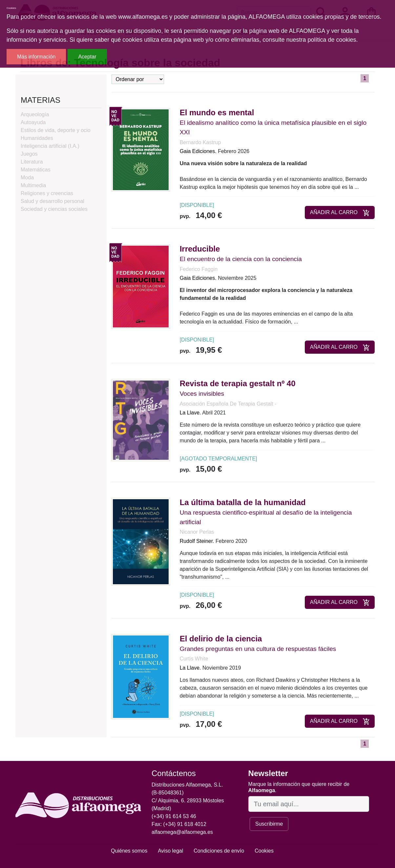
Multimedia (33, 185)
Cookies (264, 851)
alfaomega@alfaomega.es (182, 832)
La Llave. (190, 413)
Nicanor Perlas (197, 532)
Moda (27, 178)
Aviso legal (170, 851)
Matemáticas (36, 170)
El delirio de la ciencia (221, 639)
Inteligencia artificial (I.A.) (50, 146)
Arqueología (35, 114)
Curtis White (194, 659)
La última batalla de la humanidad (243, 502)
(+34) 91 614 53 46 (174, 816)
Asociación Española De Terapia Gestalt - (228, 404)
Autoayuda (33, 122)
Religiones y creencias (47, 193)
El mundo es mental (217, 112)
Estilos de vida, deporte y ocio (56, 130)
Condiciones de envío (219, 851)
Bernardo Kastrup (200, 142)
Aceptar (87, 57)
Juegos (29, 154)
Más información (36, 57)
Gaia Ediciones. (198, 151)
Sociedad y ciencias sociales (54, 209)
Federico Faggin (199, 269)
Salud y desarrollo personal (52, 201)
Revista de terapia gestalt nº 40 (238, 383)
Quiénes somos (129, 851)
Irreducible (200, 249)
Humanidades (37, 138)
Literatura (32, 162)
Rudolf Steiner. (197, 541)
